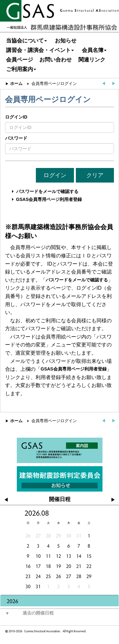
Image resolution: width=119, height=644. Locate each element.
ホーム (16, 84)
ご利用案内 (22, 69)
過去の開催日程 (27, 613)
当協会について (27, 41)
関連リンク (92, 60)
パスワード (16, 138)
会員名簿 (95, 50)
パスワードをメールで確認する (47, 191)
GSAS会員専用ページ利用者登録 (49, 199)
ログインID (16, 117)
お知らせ (66, 41)
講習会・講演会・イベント (41, 50)
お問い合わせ (56, 60)
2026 (12, 601)
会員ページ (20, 60)
